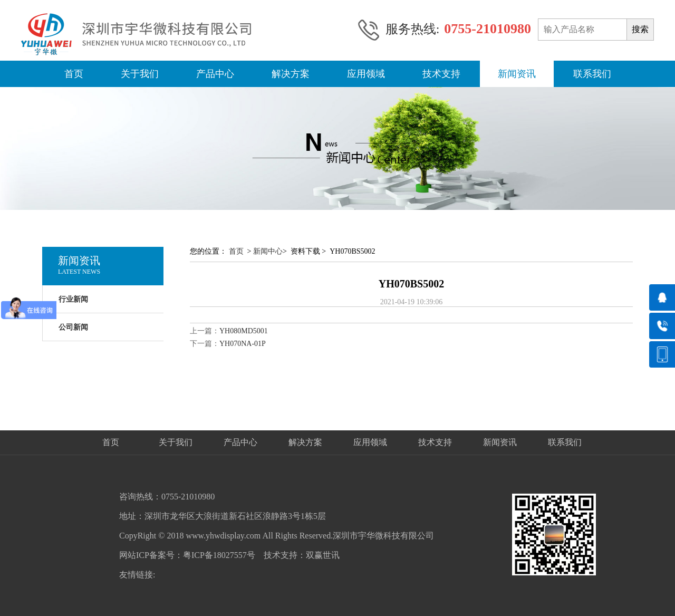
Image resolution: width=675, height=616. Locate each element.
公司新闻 (73, 327)
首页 (74, 74)
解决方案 (291, 74)
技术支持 (441, 74)
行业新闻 (73, 299)
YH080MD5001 (244, 331)
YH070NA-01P (243, 344)
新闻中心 (268, 251)
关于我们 (140, 74)
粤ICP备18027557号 (219, 555)
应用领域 (366, 74)
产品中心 (215, 74)
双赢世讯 (323, 555)
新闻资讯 (517, 74)
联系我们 (592, 74)
